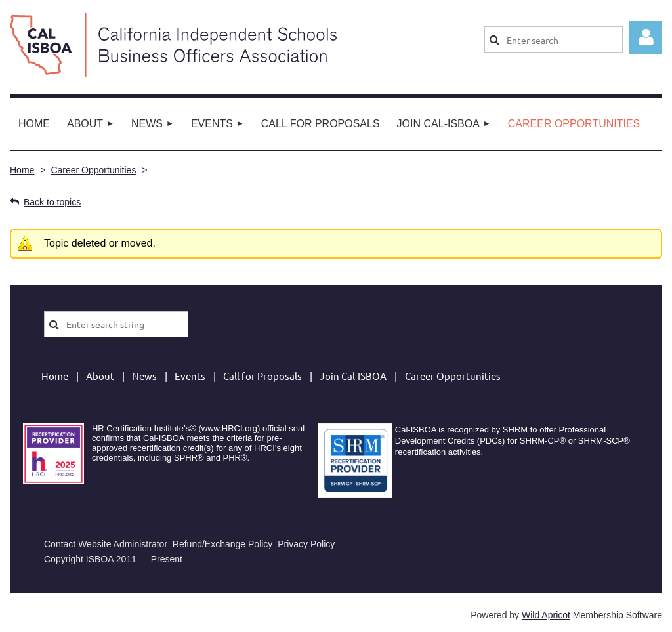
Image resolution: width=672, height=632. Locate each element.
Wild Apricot (546, 615)
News (144, 376)
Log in (646, 37)
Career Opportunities (93, 170)
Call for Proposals (262, 376)
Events (190, 376)
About (100, 376)
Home (22, 170)
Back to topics (52, 202)
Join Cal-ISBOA (353, 376)
